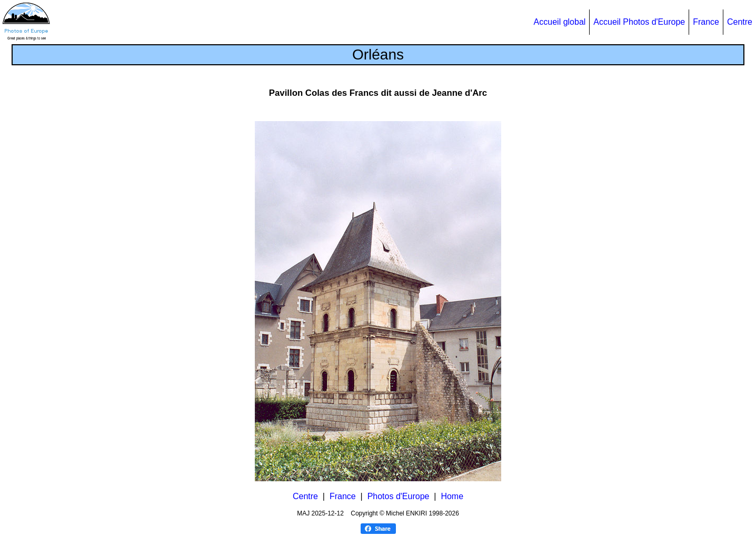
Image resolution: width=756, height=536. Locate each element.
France (706, 22)
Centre (740, 22)
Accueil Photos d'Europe (639, 22)
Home (452, 496)
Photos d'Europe (399, 496)
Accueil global (560, 22)
